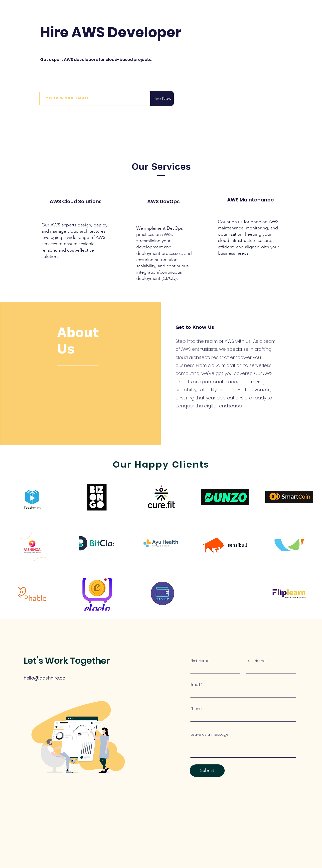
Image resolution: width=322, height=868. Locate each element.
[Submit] (207, 771)
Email (195, 685)
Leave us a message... (210, 734)
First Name (200, 661)
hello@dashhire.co (45, 678)
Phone (196, 709)
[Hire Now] (162, 98)
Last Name (256, 661)
